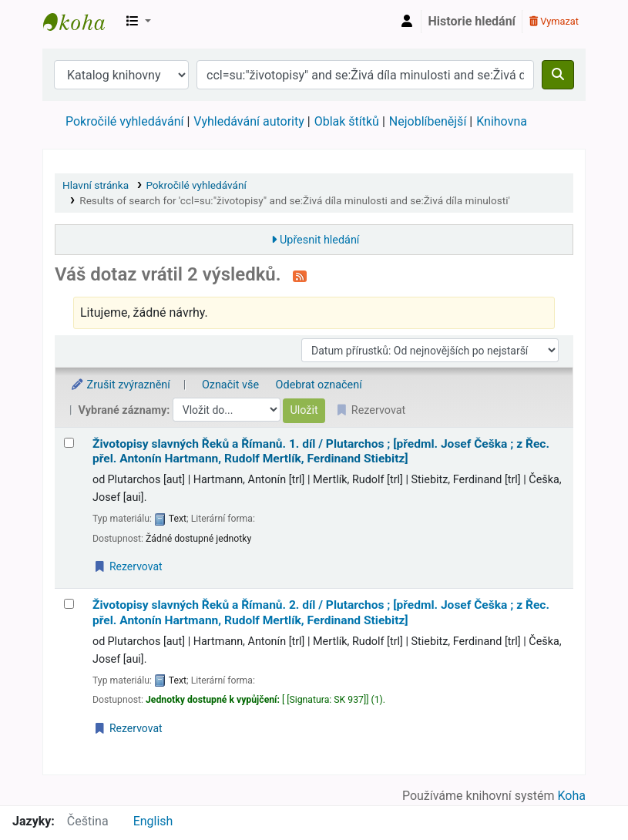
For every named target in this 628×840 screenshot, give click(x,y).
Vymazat (554, 21)
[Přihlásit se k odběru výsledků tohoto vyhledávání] (300, 276)
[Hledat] (558, 75)
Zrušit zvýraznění (120, 385)
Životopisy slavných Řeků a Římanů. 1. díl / (321, 451)
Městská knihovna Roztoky (82, 22)
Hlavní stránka (96, 185)
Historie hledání (472, 21)
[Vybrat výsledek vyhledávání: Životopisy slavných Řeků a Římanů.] (69, 443)
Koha (572, 796)
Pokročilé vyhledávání (124, 121)
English (153, 821)
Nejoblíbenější (428, 121)
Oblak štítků (347, 121)
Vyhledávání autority (249, 121)
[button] (139, 22)
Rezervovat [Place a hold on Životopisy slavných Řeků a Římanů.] (128, 566)
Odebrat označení (319, 385)
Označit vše (230, 385)
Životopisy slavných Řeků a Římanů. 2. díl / (321, 612)
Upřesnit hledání (319, 240)
